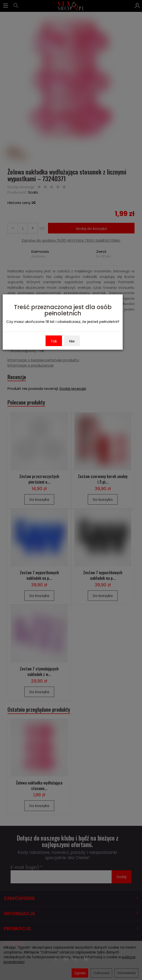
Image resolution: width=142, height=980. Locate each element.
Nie (72, 341)
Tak (54, 341)
